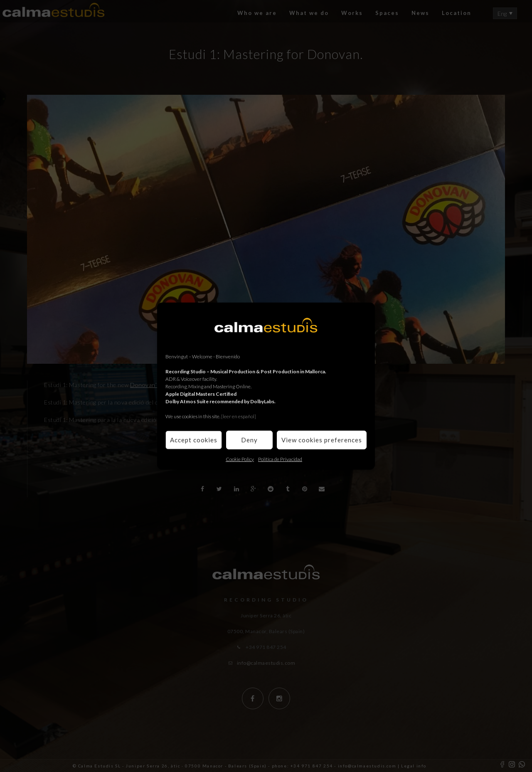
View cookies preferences (322, 440)
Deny (249, 440)
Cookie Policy (240, 459)
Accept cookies (194, 440)
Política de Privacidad (280, 459)
